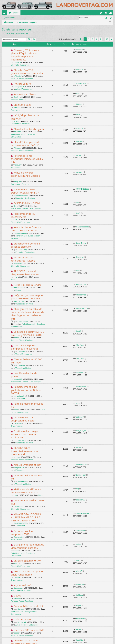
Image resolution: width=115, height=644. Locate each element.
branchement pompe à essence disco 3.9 (25, 245)
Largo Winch (19, 396)
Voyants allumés (23, 585)
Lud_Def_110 (19, 440)
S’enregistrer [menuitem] (111, 13)
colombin (18, 132)
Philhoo (17, 107)
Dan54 (17, 97)
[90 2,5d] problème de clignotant (25, 117)
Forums (15, 13)
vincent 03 (18, 379)
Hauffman (18, 263)
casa (16, 410)
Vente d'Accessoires (24, 354)
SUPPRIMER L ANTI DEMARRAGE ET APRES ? (25, 191)
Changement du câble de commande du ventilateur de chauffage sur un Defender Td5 (28, 314)
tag (15, 495)
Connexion (24, 18)
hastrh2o (80, 640)
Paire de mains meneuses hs (27, 405)
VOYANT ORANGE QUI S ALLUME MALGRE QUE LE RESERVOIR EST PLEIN (26, 517)
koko (16, 121)
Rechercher (10, 18)
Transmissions (17, 426)
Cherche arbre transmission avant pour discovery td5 (25, 451)
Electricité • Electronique (21, 65)
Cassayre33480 (20, 233)
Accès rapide (5, 13)
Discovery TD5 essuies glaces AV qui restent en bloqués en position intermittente (25, 55)
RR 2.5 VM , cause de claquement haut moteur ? (26, 273)
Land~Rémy (22, 250)
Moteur (14, 280)
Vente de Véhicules (23, 368)
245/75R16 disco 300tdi (27, 203)
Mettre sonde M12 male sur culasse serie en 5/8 (26, 491)
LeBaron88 (19, 506)
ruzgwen (18, 165)
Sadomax (18, 588)
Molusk (17, 148)
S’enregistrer (40, 18)
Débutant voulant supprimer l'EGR (22, 532)
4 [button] (96, 39)
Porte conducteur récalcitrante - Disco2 (23, 259)
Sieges (17, 595)
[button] (80, 39)
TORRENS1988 (20, 195)
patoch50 (18, 423)
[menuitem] (101, 13)
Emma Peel (22, 481)
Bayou (20, 609)
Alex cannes (19, 288)
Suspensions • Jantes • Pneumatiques (26, 208)
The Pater (21, 352)
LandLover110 (23, 322)
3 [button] (93, 39)
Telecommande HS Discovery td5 (23, 215)
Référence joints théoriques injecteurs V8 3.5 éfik (27, 159)
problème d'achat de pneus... (24, 375)
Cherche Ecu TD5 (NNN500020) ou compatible (27, 72)
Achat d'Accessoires (24, 89)
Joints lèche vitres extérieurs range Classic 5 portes (26, 176)
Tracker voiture (22, 84)
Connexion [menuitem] (106, 13)
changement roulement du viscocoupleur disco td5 (28, 546)
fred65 (17, 338)
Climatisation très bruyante (29, 129)
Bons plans (15, 110)
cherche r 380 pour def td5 (29, 630)
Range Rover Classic (25, 94)
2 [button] (89, 39)
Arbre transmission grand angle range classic (27, 573)
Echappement (21, 470)
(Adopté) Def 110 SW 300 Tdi (26, 477)
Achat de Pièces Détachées (22, 78)
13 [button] (107, 39)
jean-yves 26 (19, 87)
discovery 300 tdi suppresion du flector (23, 419)
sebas (16, 457)
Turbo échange (22, 619)
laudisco (17, 62)
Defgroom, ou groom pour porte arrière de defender (27, 297)
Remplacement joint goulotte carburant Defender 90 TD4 (27, 390)
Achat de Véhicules (19, 100)
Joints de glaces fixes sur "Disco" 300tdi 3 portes (26, 229)
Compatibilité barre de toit (29, 606)
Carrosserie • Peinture (20, 184)
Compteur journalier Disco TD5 (27, 502)
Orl (15, 206)
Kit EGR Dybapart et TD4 (27, 465)
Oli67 (16, 220)
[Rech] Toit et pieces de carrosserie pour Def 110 (25, 143)
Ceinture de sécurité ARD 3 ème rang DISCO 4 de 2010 (28, 333)
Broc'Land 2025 (22, 105)
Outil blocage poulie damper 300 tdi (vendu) (24, 347)
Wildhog (17, 598)
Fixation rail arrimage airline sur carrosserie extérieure (24, 434)
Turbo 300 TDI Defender (27, 285)
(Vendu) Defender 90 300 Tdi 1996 (27, 361)
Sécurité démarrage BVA (28, 561)
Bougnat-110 (19, 468)
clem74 (17, 577)
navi (16, 277)
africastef (18, 76)
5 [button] (100, 39)
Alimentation (16, 167)
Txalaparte (18, 537)
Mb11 (16, 564)
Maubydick (22, 622)
